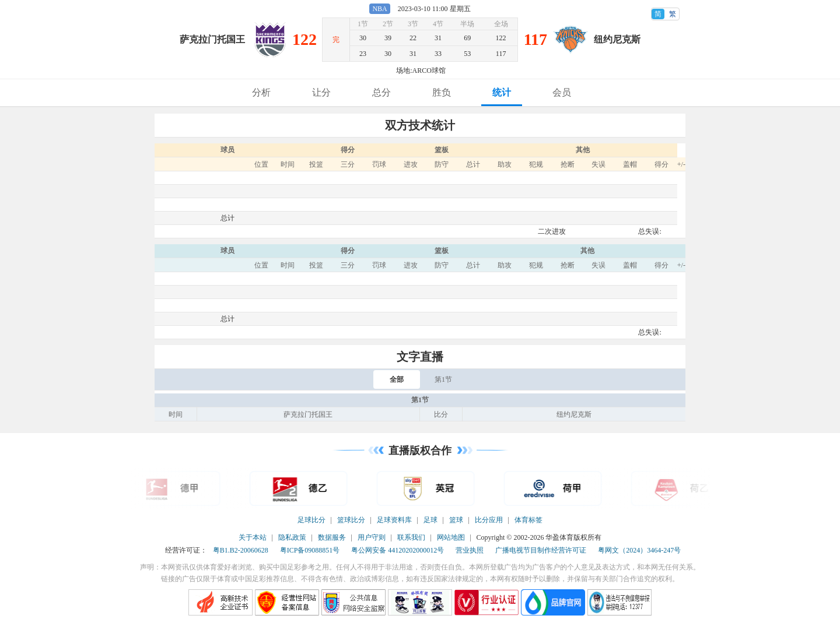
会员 (562, 92)
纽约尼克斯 (617, 39)
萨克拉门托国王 (212, 39)
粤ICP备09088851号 (310, 550)
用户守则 (372, 537)
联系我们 (411, 537)
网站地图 (451, 537)
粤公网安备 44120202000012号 (398, 550)
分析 (261, 92)
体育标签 (528, 520)
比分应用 (489, 520)
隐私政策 (292, 537)
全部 (397, 379)
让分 (321, 92)
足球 (430, 520)
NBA (379, 9)
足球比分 (311, 520)
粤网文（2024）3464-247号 (639, 550)
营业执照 (470, 550)
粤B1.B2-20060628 (241, 550)
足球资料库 (394, 520)
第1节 (443, 379)
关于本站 (253, 537)
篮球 (456, 520)
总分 (381, 92)
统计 (502, 92)
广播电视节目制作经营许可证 (541, 550)
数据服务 (332, 537)
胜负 (442, 92)
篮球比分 (351, 520)
